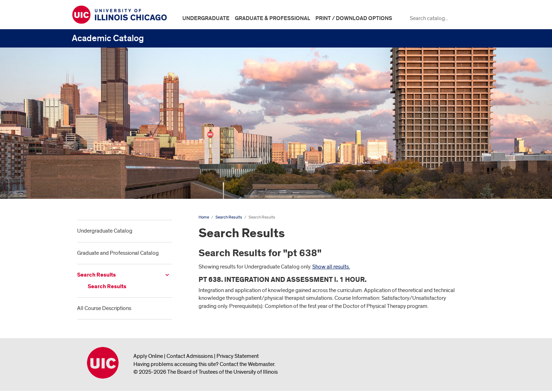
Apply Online (148, 356)
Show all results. (331, 267)
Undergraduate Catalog (105, 231)
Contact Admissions (190, 356)
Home (204, 217)
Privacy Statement (238, 356)
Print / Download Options (354, 18)
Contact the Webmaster (247, 364)
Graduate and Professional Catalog (118, 253)
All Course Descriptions (104, 308)
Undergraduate (206, 18)
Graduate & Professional (272, 18)
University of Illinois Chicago (103, 363)
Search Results (96, 275)
